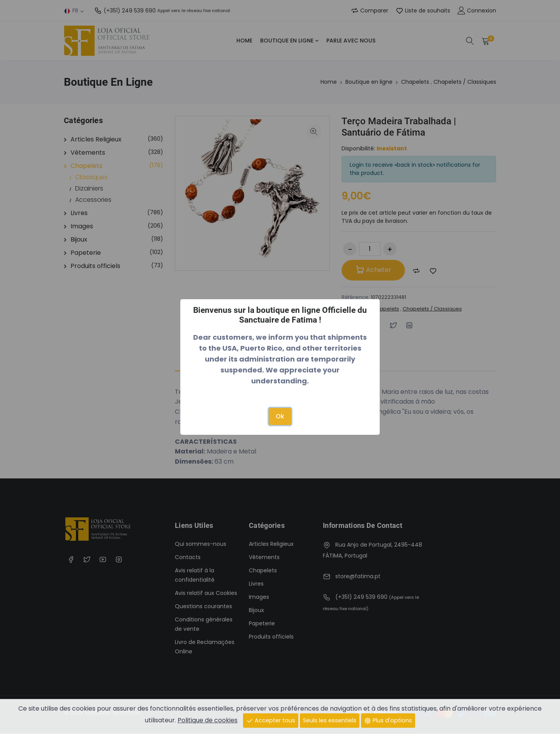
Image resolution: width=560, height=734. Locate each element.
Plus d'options (388, 720)
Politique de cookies (208, 720)
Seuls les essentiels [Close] (330, 720)
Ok (280, 416)
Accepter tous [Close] (271, 720)
